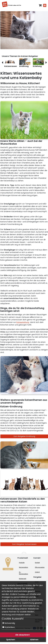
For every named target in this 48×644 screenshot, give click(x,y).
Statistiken (9, 627)
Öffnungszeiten (40, 567)
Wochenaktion (24, 567)
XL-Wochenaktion (24, 573)
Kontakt (37, 563)
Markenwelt (23, 579)
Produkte (22, 563)
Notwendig (9, 623)
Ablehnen (34, 640)
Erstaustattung (23, 322)
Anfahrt (37, 572)
